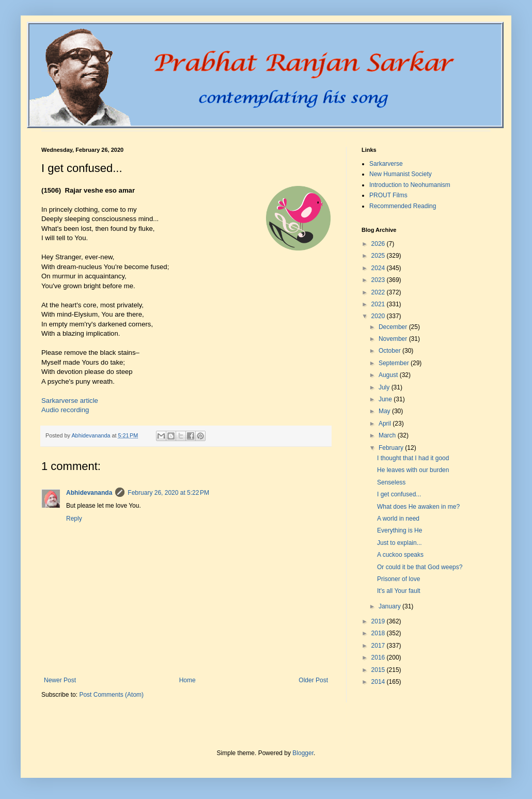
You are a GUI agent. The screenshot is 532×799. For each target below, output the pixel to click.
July (385, 387)
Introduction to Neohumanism (410, 185)
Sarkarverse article (70, 401)
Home (187, 680)
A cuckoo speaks (400, 555)
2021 (379, 304)
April (386, 424)
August (389, 375)
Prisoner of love (398, 579)
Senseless (391, 482)
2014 (379, 682)
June (386, 399)
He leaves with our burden (413, 470)
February (392, 448)
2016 (379, 657)
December (394, 327)
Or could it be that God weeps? (420, 567)
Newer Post (60, 680)
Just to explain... (400, 543)
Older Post (313, 680)
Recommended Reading (403, 206)
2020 (379, 316)
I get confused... (399, 494)
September (395, 363)
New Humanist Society (401, 174)
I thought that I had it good (413, 458)
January (390, 606)
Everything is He (400, 530)
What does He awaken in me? (418, 507)
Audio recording (65, 410)
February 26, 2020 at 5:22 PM (168, 493)
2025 (379, 256)
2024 (379, 268)
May (385, 411)
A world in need (398, 519)
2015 (379, 670)
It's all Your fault (399, 591)
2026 (379, 244)
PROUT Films (388, 195)
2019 (379, 621)
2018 (379, 633)
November (394, 339)
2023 (379, 280)
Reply (74, 519)
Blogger (303, 753)
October (390, 351)
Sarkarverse (386, 164)
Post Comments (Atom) (111, 695)
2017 (379, 646)
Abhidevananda (89, 493)
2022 (379, 292)
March (388, 435)
